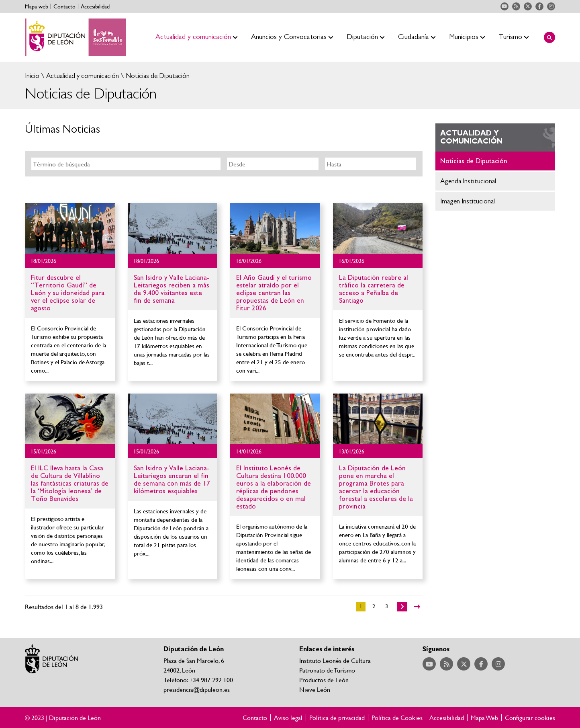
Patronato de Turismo (327, 670)
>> (417, 607)
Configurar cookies (530, 718)
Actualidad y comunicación (82, 76)
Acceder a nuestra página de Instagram (551, 6)
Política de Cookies (397, 718)
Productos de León (324, 680)
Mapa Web (484, 718)
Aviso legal (288, 718)
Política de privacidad (337, 718)
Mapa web (37, 6)
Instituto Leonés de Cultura (335, 660)
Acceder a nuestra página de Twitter (528, 6)
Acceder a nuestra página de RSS (516, 6)
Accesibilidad (95, 6)
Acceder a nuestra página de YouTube (504, 6)
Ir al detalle (70, 228)
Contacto (64, 6)
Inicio (32, 76)
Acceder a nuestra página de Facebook (539, 6)
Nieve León (315, 689)
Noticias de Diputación (157, 76)
